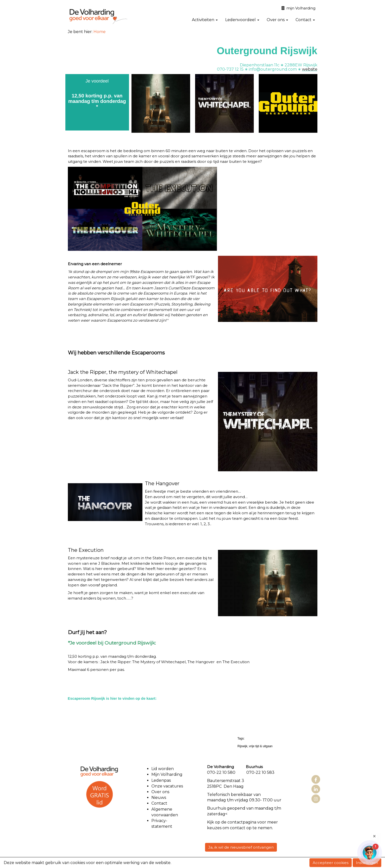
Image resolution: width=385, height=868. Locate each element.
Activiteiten (205, 20)
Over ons (277, 20)
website (310, 69)
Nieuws (159, 798)
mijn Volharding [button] (299, 8)
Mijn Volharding (167, 774)
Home (100, 32)
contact (235, 822)
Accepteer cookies (331, 863)
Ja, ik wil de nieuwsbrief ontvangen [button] (241, 847)
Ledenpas (161, 780)
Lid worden (163, 769)
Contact (305, 20)
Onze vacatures (168, 786)
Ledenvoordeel (242, 20)
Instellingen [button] (367, 863)
